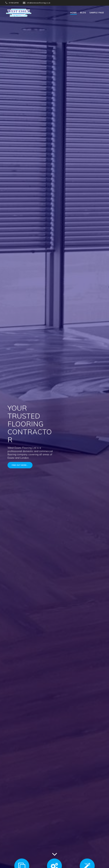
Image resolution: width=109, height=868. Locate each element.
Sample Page (97, 13)
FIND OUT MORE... (20, 465)
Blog (83, 13)
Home (74, 13)
